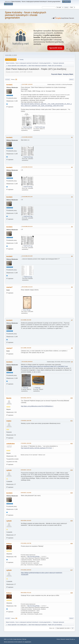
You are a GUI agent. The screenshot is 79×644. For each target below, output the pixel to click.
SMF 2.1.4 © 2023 (8, 639)
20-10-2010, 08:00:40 (27, 362)
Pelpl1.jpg (25, 388)
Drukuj (71, 80)
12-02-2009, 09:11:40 (27, 197)
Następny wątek (68, 74)
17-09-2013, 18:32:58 (26, 443)
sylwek (9, 470)
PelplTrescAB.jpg (27, 127)
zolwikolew (11, 444)
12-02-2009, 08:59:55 (27, 137)
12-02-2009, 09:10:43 (27, 167)
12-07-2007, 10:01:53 (27, 84)
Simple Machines (17, 639)
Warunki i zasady (65, 639)
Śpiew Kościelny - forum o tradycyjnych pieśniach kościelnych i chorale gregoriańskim (25, 15)
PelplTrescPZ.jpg (27, 246)
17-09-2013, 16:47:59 (26, 421)
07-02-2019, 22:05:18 (26, 570)
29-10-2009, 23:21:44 (27, 287)
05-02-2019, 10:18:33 (26, 521)
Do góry (8, 618)
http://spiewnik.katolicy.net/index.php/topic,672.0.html (36, 448)
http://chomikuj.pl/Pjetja (33, 556)
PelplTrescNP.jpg (27, 187)
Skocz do (52, 628)
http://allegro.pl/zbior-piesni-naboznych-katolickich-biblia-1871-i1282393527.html (44, 366)
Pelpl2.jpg (37, 388)
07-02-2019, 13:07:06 (26, 543)
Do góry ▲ (73, 639)
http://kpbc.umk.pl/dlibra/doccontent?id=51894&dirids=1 (37, 406)
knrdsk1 (9, 85)
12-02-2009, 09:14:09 (27, 256)
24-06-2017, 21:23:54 (26, 493)
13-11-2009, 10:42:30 (26, 348)
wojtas (9, 421)
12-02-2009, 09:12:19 (27, 226)
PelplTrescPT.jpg (27, 216)
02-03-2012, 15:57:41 (26, 398)
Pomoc (58, 639)
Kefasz (9, 544)
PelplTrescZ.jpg (27, 277)
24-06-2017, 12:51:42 (26, 470)
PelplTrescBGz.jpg (39, 127)
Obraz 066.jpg (26, 310)
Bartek (9, 398)
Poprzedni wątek (57, 74)
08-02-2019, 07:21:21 (26, 593)
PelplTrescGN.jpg (27, 157)
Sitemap (24, 639)
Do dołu (8, 80)
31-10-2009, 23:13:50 (26, 320)
